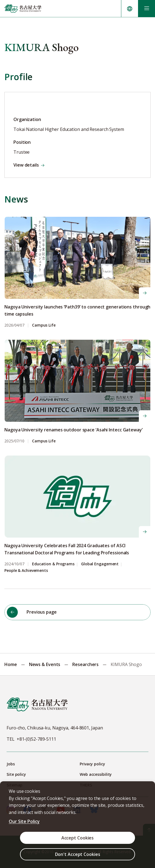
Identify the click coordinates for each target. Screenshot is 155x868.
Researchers (85, 664)
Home (11, 664)
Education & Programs (53, 564)
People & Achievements (26, 571)
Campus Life (44, 325)
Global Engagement (100, 564)
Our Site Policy (24, 821)
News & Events (45, 664)
